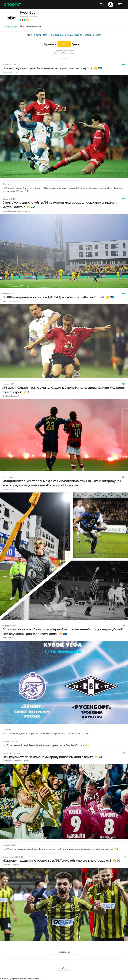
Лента (30, 35)
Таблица (69, 35)
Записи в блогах (93, 35)
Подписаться (11, 27)
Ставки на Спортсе (11, 865)
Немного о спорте (10, 72)
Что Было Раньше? (11, 396)
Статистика (57, 35)
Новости (79, 35)
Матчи (46, 35)
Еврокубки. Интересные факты (16, 761)
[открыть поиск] (101, 5)
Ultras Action (8, 638)
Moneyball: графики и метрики (16, 211)
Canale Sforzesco (10, 489)
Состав (38, 35)
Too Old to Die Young (11, 301)
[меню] (120, 5)
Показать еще (64, 952)
